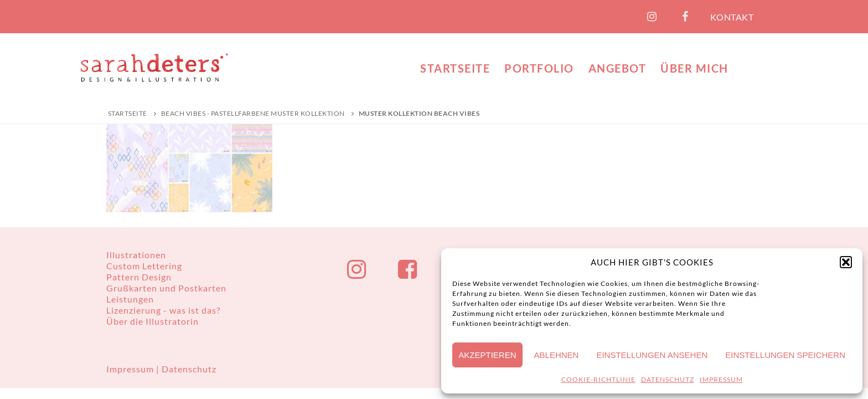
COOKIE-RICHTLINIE (598, 379)
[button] (846, 262)
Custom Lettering (144, 266)
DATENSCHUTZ (668, 379)
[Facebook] (685, 17)
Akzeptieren (487, 355)
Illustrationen (136, 255)
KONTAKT (732, 17)
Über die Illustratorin (153, 321)
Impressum (131, 369)
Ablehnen (557, 355)
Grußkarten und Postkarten (166, 288)
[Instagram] (652, 17)
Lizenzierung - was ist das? (163, 310)
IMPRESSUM (721, 379)
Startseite (128, 113)
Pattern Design (139, 277)
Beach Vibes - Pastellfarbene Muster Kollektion (253, 113)
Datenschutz (189, 369)
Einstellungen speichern (785, 355)
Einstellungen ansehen (652, 355)
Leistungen (130, 299)
